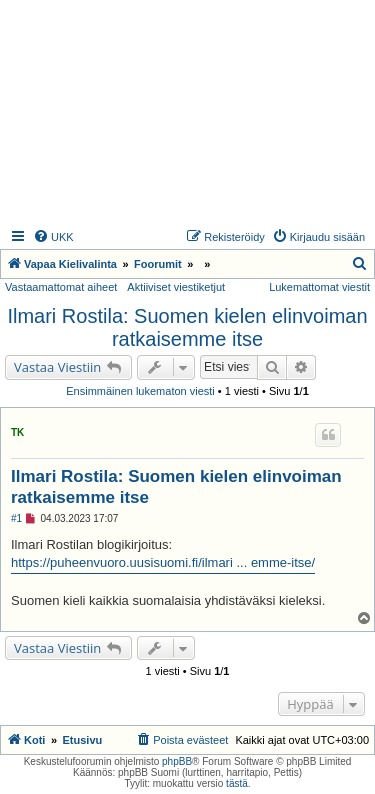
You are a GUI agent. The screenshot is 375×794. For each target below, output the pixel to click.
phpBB (177, 761)
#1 (16, 518)
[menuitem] (53, 237)
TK (17, 432)
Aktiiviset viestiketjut (176, 287)
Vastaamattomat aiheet (61, 287)
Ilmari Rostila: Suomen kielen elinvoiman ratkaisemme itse (187, 327)
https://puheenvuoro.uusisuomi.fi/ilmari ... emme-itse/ (163, 562)
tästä (237, 783)
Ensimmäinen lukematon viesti (140, 391)
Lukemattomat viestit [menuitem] (319, 287)
